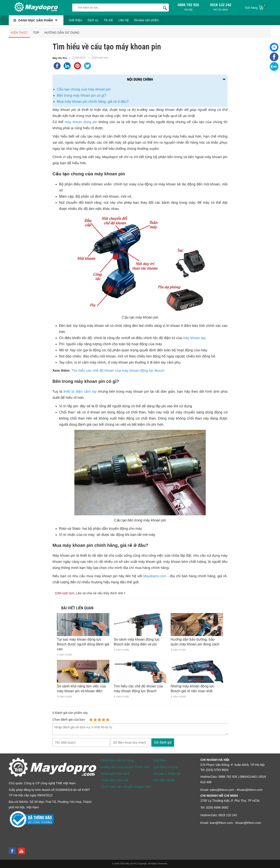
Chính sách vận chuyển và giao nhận (126, 787)
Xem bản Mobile (164, 780)
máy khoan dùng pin (81, 122)
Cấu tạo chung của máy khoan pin (84, 89)
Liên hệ (124, 20)
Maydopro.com (155, 576)
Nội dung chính (140, 79)
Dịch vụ (93, 20)
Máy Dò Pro (60, 58)
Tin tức (108, 20)
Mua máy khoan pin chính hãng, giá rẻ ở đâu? (93, 102)
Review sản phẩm (146, 20)
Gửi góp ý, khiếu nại (167, 774)
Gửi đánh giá (163, 742)
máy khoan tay (194, 338)
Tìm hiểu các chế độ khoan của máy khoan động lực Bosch (118, 371)
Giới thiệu (76, 20)
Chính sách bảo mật (115, 780)
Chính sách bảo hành (115, 774)
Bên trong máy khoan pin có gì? (82, 95)
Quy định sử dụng (165, 767)
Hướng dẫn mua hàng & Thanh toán (125, 767)
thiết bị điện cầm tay (80, 392)
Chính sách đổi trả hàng (117, 760)
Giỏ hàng (256, 7)
